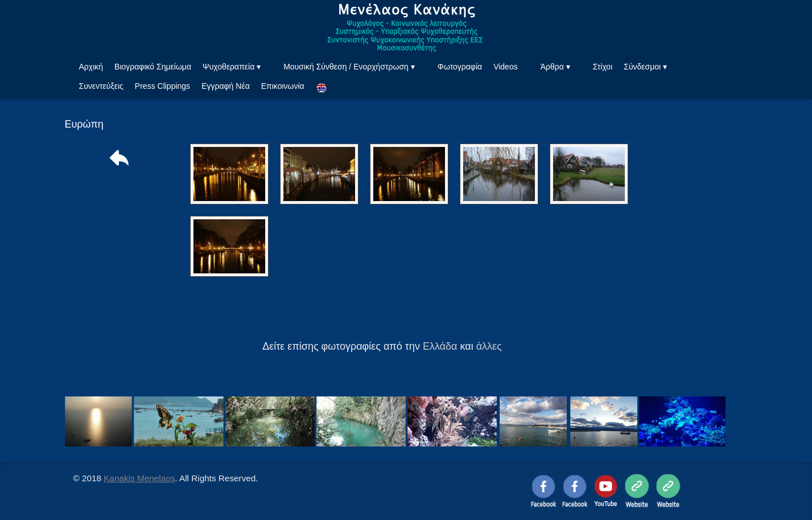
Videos (506, 67)
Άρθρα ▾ (555, 67)
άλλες (489, 346)
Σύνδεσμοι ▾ (645, 67)
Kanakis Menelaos (139, 478)
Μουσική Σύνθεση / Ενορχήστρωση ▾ (349, 67)
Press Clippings (162, 86)
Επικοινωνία (283, 86)
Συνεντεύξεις (101, 86)
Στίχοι (603, 67)
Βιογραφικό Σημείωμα (153, 67)
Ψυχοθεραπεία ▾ (232, 67)
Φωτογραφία (460, 67)
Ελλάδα (440, 346)
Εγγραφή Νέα (226, 86)
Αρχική (91, 67)
